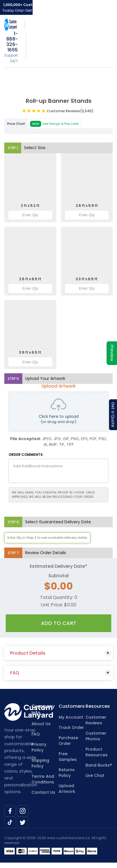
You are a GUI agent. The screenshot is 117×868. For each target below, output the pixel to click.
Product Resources (97, 752)
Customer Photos (96, 736)
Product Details (28, 653)
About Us (41, 724)
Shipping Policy (40, 763)
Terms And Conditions (43, 779)
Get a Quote (113, 415)
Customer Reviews (70, 111)
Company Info (43, 710)
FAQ (15, 673)
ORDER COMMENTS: (26, 455)
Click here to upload (59, 412)
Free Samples (68, 757)
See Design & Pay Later (54, 124)
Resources (98, 706)
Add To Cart (59, 623)
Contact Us (43, 792)
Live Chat (95, 775)
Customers (72, 706)
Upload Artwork (67, 789)
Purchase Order (68, 741)
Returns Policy (67, 773)
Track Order (71, 727)
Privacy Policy (39, 747)
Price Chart (16, 124)
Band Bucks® (99, 765)
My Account (71, 717)
